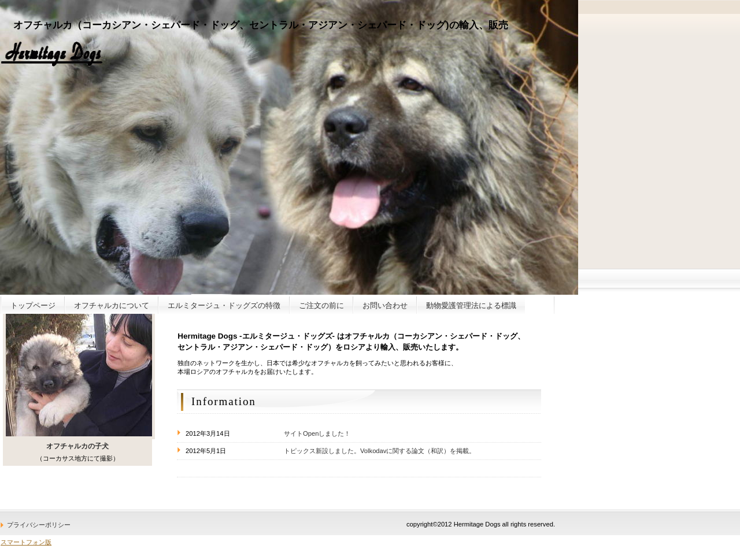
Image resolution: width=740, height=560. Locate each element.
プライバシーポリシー (39, 525)
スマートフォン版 (26, 542)
